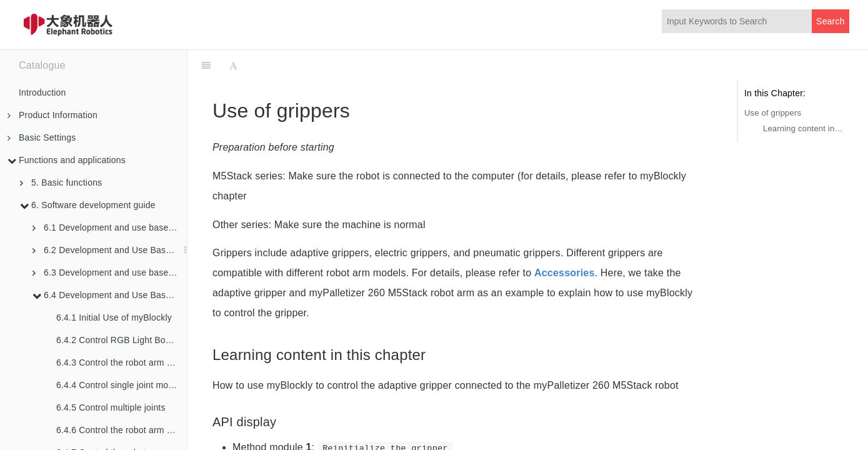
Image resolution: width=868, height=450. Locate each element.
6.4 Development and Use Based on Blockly (110, 295)
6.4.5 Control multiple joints (111, 407)
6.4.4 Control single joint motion (120, 385)
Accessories (565, 273)
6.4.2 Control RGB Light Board (117, 340)
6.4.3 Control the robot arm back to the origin (122, 362)
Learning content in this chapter (803, 128)
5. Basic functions (61, 182)
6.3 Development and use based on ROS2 (110, 272)
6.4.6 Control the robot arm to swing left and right (122, 430)
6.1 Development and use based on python (110, 227)
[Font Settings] (233, 66)
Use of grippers (773, 113)
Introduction (42, 92)
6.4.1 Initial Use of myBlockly (114, 317)
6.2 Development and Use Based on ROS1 (110, 250)
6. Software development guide (88, 205)
